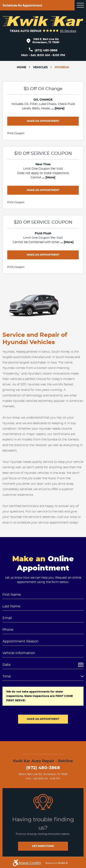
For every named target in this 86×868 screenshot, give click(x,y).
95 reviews (68, 31)
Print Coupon (16, 133)
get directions (43, 846)
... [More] (57, 108)
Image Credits (30, 863)
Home (21, 67)
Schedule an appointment (22, 5)
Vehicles (40, 67)
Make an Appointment (43, 121)
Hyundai (62, 67)
